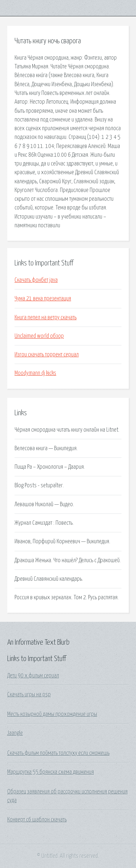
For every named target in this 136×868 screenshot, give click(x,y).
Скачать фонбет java (36, 280)
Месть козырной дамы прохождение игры (52, 714)
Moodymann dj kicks (35, 373)
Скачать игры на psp (29, 695)
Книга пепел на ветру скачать (46, 317)
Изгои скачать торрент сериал (47, 355)
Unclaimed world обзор (39, 336)
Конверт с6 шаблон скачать (37, 820)
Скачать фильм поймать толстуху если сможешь (58, 753)
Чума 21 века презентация (43, 299)
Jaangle (15, 733)
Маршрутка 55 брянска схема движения (51, 772)
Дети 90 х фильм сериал (33, 676)
